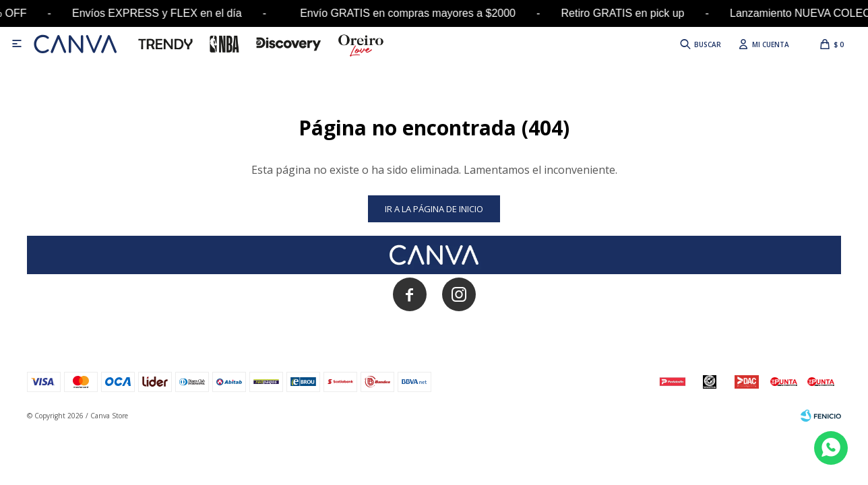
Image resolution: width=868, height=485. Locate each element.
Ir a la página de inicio (434, 209)
